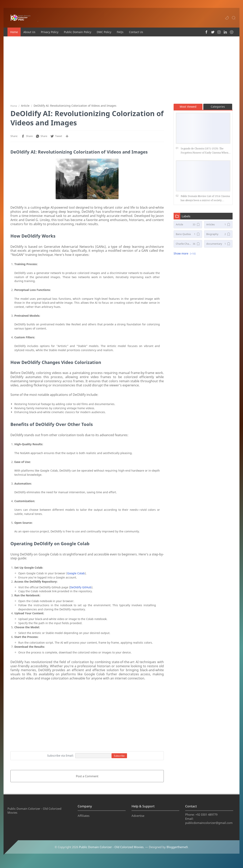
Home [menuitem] (14, 32)
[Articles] (218, 226)
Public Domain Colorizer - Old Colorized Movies (111, 853)
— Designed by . (167, 853)
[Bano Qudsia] (188, 236)
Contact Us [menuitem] (136, 32)
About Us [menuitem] (29, 32)
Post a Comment (87, 778)
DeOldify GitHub (81, 589)
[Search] (234, 18)
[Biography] (218, 236)
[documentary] (218, 245)
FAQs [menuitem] (120, 32)
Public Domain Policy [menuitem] (78, 32)
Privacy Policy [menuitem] (50, 32)
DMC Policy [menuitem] (104, 32)
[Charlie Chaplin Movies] (188, 245)
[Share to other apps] (67, 138)
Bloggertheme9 (177, 853)
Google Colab (76, 575)
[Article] (188, 226)
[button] (227, 18)
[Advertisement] (121, 70)
